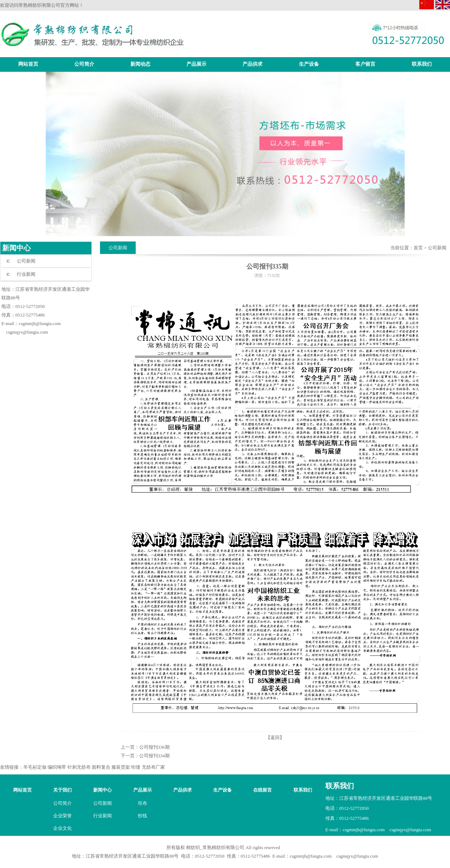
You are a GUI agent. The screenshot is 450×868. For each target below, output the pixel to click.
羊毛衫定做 (35, 767)
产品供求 (252, 64)
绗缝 (136, 767)
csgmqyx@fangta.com (27, 332)
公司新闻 (26, 261)
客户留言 (365, 64)
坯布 (142, 803)
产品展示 (196, 64)
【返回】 (275, 737)
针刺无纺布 (79, 767)
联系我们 (422, 64)
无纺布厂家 (153, 767)
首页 (418, 248)
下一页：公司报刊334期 (145, 756)
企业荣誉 (62, 816)
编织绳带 (57, 767)
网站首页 (28, 64)
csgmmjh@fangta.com (40, 323)
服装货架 (121, 767)
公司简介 (84, 64)
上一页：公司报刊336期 (145, 747)
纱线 (142, 816)
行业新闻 (26, 274)
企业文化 (62, 828)
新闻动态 (140, 64)
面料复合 (101, 767)
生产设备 (309, 64)
